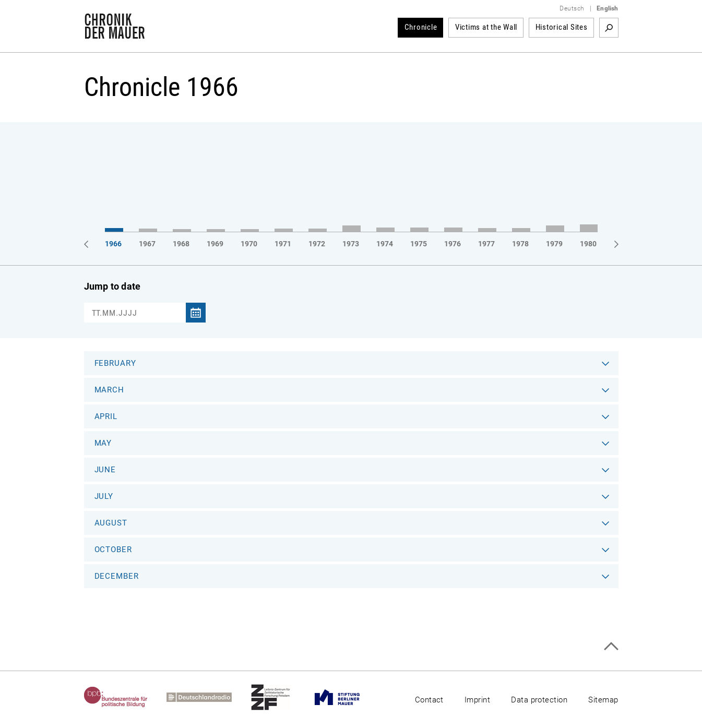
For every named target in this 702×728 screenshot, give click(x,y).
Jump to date (112, 286)
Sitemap (603, 700)
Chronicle (421, 27)
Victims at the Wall (486, 27)
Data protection (539, 700)
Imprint (477, 700)
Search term (609, 28)
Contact (429, 700)
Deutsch (572, 8)
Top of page (611, 646)
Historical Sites (562, 27)
